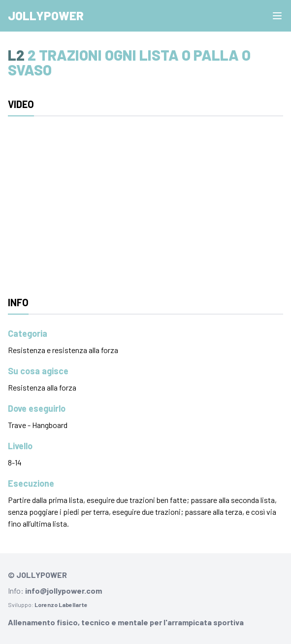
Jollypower (46, 16)
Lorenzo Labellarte (61, 605)
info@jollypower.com (64, 590)
